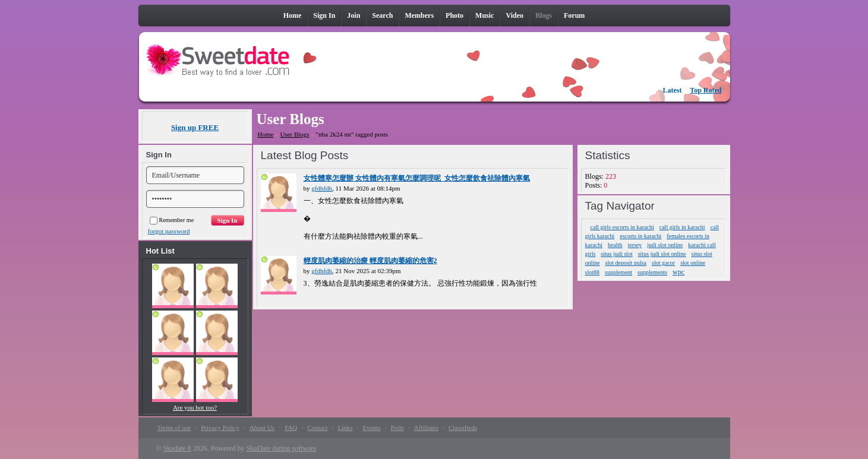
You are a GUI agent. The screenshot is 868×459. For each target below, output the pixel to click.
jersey (635, 245)
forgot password (169, 231)
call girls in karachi (682, 227)
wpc (678, 272)
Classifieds (463, 428)
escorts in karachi (640, 236)
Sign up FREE (195, 127)
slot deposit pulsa (626, 263)
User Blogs (294, 134)
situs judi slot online (662, 254)
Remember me (172, 220)
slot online (693, 263)
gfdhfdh (322, 188)
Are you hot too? (195, 407)
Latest (673, 90)
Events (372, 428)
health (615, 245)
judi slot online (665, 245)
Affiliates (426, 428)
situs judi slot (616, 254)
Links (345, 428)
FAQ (291, 428)
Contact (317, 428)
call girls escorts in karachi (622, 227)
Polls (397, 428)
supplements (652, 272)
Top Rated (706, 90)
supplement (618, 272)
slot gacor (663, 263)
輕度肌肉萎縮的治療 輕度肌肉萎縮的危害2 (370, 261)
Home (266, 134)
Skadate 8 (177, 448)
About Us (262, 428)
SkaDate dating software (282, 448)
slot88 (592, 272)
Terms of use (174, 428)
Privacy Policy (220, 428)
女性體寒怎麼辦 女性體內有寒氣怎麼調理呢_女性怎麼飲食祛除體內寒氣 (417, 178)
